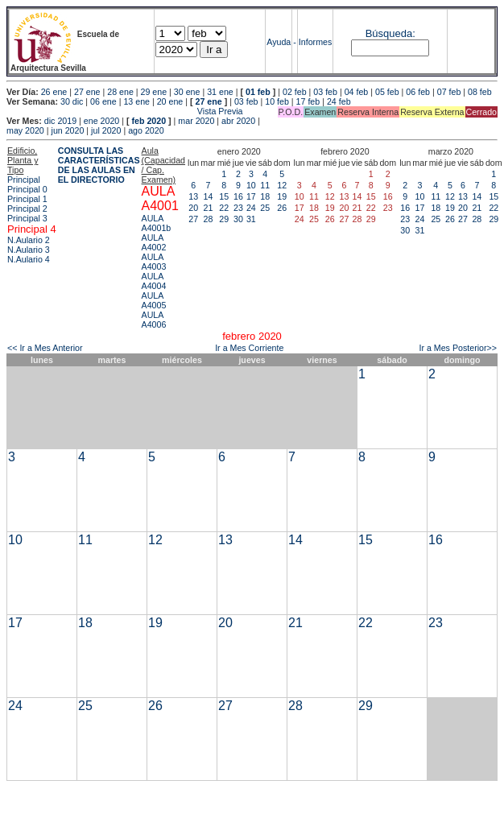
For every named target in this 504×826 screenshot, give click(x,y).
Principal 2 (27, 209)
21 (209, 208)
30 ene (187, 92)
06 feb (418, 92)
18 (265, 196)
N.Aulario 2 (29, 240)
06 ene (103, 101)
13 (193, 196)
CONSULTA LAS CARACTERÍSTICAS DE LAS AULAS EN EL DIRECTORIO (99, 165)
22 (224, 208)
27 (193, 219)
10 (251, 185)
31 (251, 219)
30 (238, 219)
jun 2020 (68, 130)
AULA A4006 (154, 320)
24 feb (339, 101)
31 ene (220, 92)
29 (224, 219)
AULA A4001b (157, 223)
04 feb (357, 92)
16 (238, 196)
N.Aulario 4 (29, 259)
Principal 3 (27, 218)
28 (209, 219)
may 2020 (25, 130)
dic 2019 (60, 121)
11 (265, 185)
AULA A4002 (154, 242)
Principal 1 (27, 199)
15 (224, 196)
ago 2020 (146, 130)
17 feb (308, 101)
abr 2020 (238, 121)
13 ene (136, 101)
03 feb (325, 92)
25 (265, 208)
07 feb (449, 92)
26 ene (54, 92)
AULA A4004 (154, 281)
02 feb (295, 92)
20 (193, 208)
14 (209, 196)
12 (282, 185)
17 (251, 196)
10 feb (277, 101)
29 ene (154, 92)
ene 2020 (101, 121)
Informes (315, 42)
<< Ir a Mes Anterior (45, 348)
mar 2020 (196, 121)
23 (238, 208)
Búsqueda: (390, 33)
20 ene (170, 101)
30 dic (72, 101)
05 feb (387, 92)
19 (282, 196)
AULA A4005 (154, 300)
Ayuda (279, 42)
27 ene (87, 92)
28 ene (120, 92)
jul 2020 (106, 130)
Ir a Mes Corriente (249, 348)
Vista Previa (125, 111)
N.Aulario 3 (29, 250)
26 (282, 208)
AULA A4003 (154, 262)
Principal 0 (27, 189)
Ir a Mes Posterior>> (458, 348)
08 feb (480, 92)
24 (251, 208)
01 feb (258, 92)
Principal (24, 180)
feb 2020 (149, 121)
